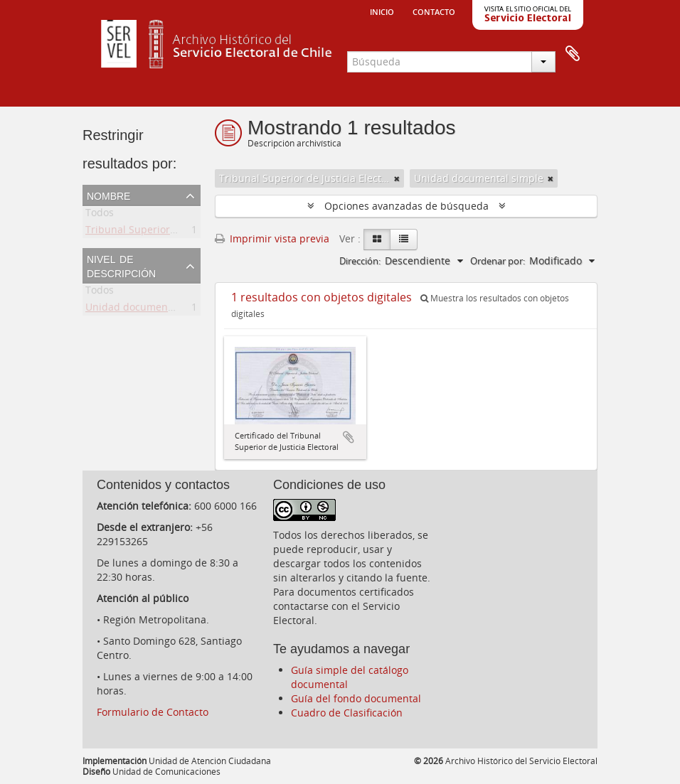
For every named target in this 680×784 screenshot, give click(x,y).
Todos (100, 215)
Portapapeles (573, 54)
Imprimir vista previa (272, 238)
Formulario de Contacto (153, 712)
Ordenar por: (498, 261)
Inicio (382, 11)
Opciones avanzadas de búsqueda (407, 206)
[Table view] (404, 240)
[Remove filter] (397, 178)
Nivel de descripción (121, 265)
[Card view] (377, 240)
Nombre (108, 195)
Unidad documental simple (150, 310)
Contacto (434, 11)
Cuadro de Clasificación (347, 713)
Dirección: (360, 261)
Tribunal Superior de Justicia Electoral (176, 232)
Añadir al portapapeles (349, 437)
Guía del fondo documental (356, 698)
